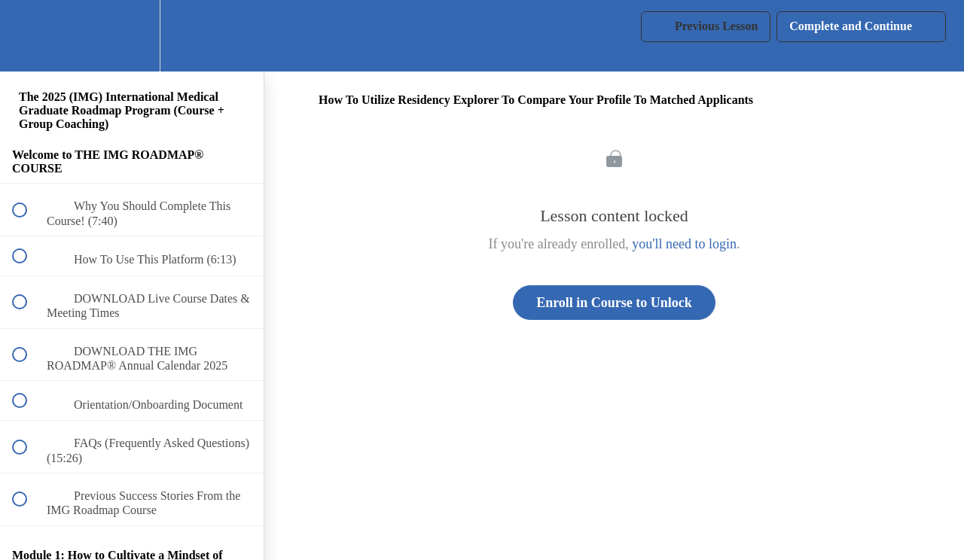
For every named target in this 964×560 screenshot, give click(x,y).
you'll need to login (684, 244)
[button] (28, 36)
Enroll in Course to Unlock (614, 303)
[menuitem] (132, 36)
